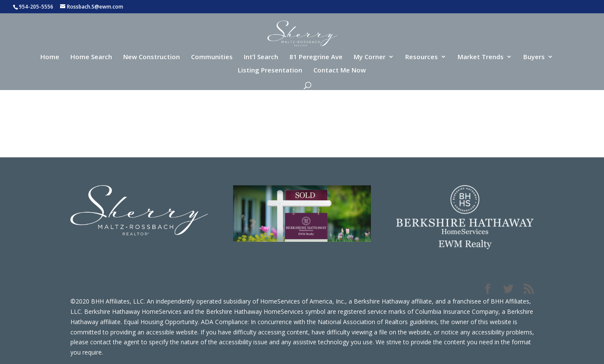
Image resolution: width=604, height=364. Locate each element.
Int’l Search (261, 57)
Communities (212, 57)
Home (50, 57)
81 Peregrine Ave (316, 57)
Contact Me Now (340, 71)
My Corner (370, 57)
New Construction (152, 57)
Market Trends (481, 57)
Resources (422, 57)
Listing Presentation (270, 71)
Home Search (91, 57)
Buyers (534, 57)
